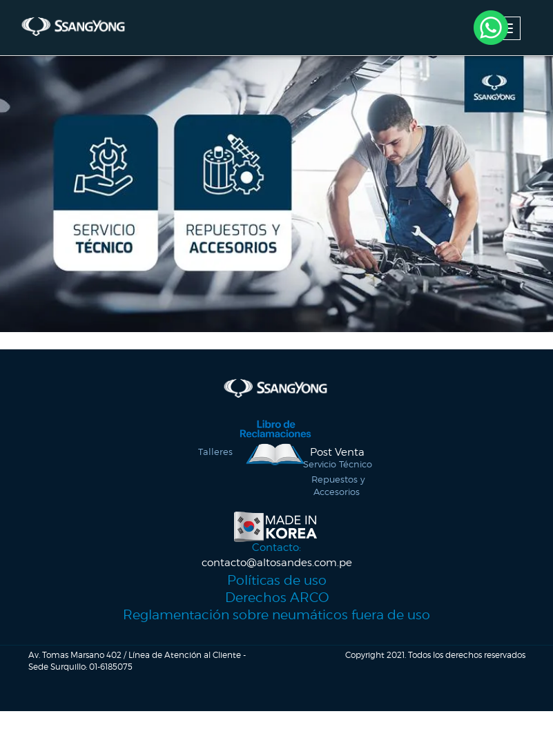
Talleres (215, 464)
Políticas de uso (277, 598)
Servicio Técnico (338, 476)
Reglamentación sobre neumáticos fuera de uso (277, 632)
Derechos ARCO (277, 615)
